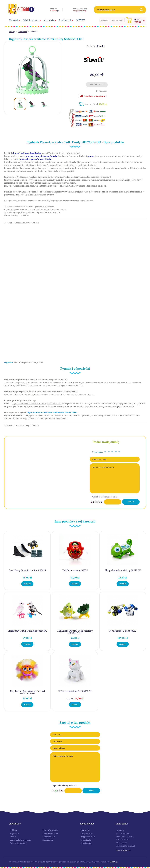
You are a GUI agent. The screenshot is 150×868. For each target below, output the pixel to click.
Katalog (12, 32)
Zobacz (27, 584)
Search (142, 10)
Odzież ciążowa (31, 20)
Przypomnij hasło (88, 837)
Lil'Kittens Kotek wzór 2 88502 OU (75, 691)
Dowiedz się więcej (123, 850)
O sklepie (14, 830)
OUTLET (80, 20)
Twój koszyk (86, 843)
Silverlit (34, 32)
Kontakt (13, 837)
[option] (33, 70)
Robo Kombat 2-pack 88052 (123, 631)
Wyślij (131, 502)
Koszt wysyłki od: (96, 104)
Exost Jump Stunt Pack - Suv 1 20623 (27, 570)
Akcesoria (49, 20)
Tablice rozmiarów (50, 834)
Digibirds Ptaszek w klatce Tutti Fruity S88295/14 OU (52, 412)
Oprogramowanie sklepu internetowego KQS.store (80, 862)
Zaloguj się (104, 20)
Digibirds (9, 362)
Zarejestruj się (116, 20)
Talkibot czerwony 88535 (75, 570)
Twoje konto (86, 840)
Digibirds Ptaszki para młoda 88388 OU (27, 631)
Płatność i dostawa (50, 830)
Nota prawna (48, 840)
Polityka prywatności (18, 843)
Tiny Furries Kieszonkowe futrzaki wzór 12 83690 (27, 692)
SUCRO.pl (114, 862)
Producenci (65, 20)
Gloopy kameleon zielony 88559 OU (123, 570)
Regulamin (14, 834)
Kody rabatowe (49, 837)
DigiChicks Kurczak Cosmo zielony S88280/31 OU (75, 632)
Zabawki (13, 20)
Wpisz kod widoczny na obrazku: (105, 497)
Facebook (31, 9)
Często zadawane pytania (20, 840)
